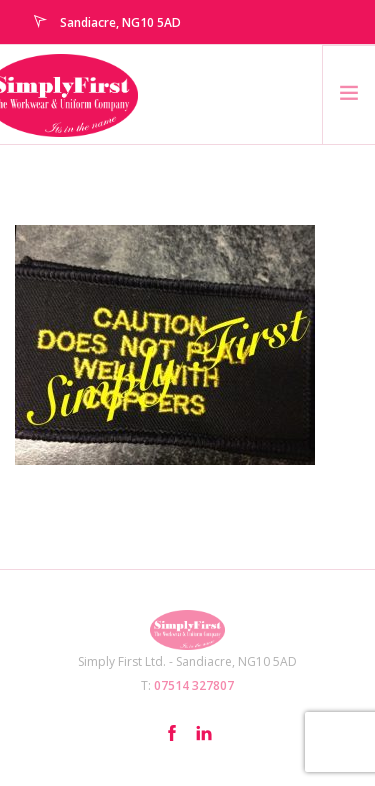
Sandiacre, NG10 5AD (120, 22)
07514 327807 (194, 685)
